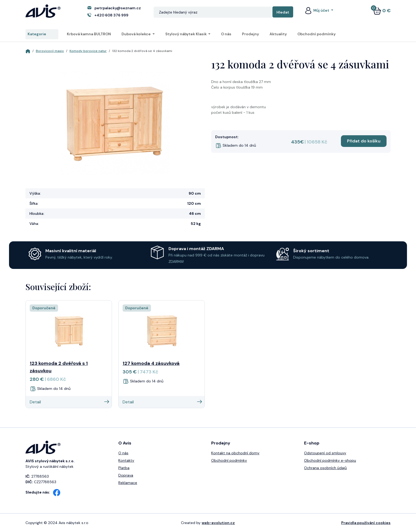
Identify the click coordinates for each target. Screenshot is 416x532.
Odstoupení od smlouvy (325, 453)
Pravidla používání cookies (366, 523)
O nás (226, 34)
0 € (382, 11)
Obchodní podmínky (317, 34)
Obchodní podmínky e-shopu (330, 460)
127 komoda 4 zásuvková (151, 363)
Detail (69, 402)
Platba (124, 468)
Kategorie (42, 34)
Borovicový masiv (50, 51)
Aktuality (278, 34)
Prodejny (250, 34)
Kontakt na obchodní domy (235, 453)
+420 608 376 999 (111, 15)
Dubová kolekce (136, 34)
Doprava (126, 475)
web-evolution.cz (218, 523)
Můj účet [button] (317, 10)
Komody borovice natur (88, 51)
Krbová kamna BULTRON (89, 34)
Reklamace (128, 483)
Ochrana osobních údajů (325, 468)
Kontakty (126, 460)
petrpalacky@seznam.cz (118, 8)
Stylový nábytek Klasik (186, 34)
